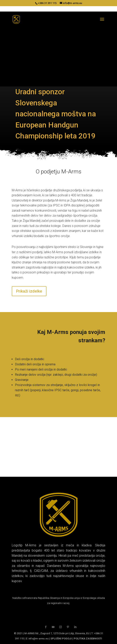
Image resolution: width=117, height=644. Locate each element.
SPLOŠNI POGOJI (61, 639)
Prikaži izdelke (29, 291)
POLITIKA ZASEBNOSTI (88, 639)
